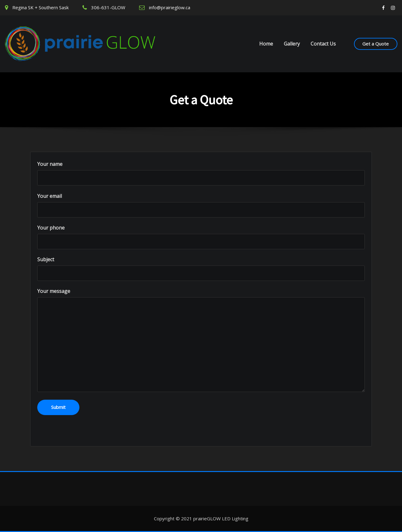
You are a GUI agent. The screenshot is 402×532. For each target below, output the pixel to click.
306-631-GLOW (108, 7)
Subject (201, 268)
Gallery (292, 44)
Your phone (201, 237)
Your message (201, 340)
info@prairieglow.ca (170, 7)
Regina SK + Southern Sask (40, 7)
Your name (201, 173)
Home (266, 44)
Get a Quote (376, 44)
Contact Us (323, 44)
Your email (201, 205)
